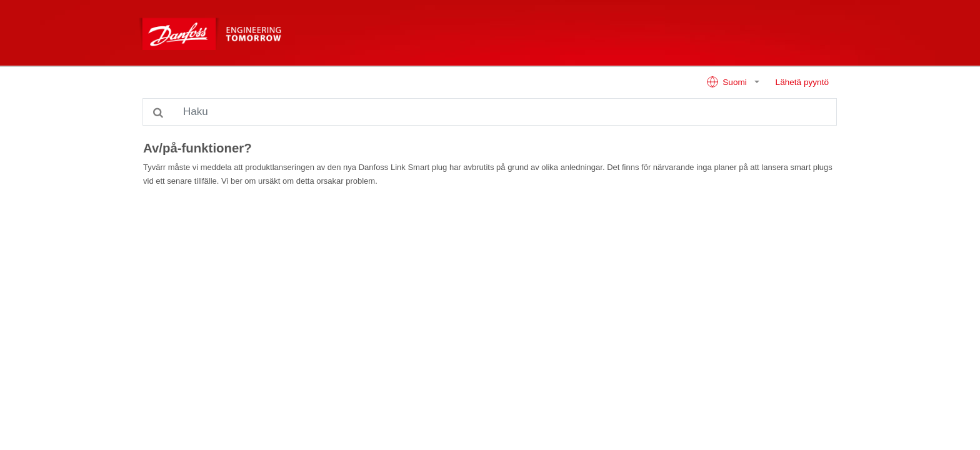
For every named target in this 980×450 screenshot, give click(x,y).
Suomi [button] (728, 82)
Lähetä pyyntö (802, 82)
